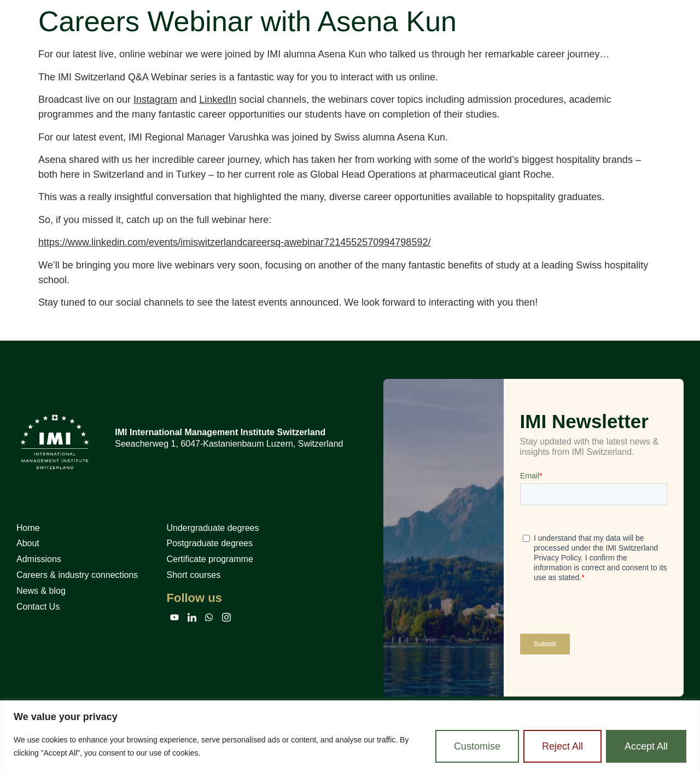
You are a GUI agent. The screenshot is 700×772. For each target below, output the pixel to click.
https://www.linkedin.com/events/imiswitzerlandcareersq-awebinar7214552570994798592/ (234, 242)
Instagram (155, 100)
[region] (350, 736)
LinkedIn (218, 100)
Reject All (562, 746)
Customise (477, 746)
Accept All (646, 746)
